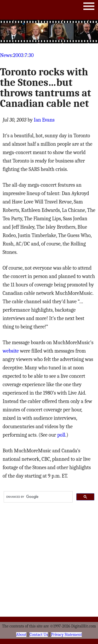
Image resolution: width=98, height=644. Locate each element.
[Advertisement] (49, 32)
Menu (89, 7)
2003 (18, 55)
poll (61, 435)
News (6, 55)
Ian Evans (44, 120)
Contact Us (39, 635)
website (11, 351)
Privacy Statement (67, 635)
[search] (38, 497)
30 (31, 55)
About (21, 635)
